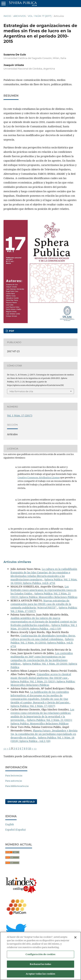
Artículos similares (17, 562)
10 (30, 748)
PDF (11, 331)
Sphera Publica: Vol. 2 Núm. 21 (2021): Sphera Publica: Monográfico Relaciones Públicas (44, 595)
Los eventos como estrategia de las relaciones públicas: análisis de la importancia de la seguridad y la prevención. (42, 715)
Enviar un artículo (21, 802)
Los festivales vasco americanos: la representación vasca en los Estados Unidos (43, 590)
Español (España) (15, 830)
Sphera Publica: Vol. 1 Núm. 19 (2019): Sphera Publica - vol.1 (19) (44, 627)
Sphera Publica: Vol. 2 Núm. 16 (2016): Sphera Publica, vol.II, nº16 (44, 581)
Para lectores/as (14, 775)
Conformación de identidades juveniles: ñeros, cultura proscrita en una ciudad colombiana (43, 637)
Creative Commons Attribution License (39, 477)
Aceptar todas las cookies (40, 976)
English (10, 824)
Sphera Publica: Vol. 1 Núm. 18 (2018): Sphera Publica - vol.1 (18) (42, 739)
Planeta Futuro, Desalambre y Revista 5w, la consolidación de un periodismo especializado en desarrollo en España (44, 734)
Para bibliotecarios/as (17, 786)
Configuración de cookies (40, 956)
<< (5, 748)
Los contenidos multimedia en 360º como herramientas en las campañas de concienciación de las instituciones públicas (42, 658)
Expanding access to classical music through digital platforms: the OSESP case (41, 676)
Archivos (20, 16)
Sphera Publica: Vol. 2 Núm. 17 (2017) (33, 706)
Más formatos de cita (21, 391)
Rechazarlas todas (40, 966)
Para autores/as (14, 781)
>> (35, 748)
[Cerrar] (75, 939)
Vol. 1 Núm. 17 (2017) (40, 16)
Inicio (7, 16)
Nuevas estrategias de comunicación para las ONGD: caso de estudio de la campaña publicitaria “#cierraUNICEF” (41, 604)
